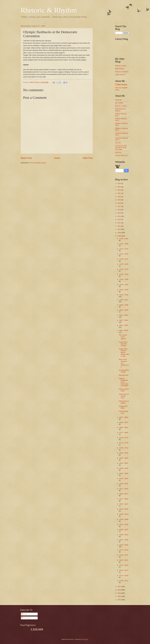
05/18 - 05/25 (124, 484)
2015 (119, 213)
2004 (119, 596)
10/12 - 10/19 (124, 295)
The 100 (118, 143)
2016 (119, 210)
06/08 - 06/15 (124, 468)
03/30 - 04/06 (124, 519)
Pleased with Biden (123, 407)
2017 (119, 206)
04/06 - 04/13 (124, 514)
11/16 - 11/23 (124, 269)
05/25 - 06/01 (124, 479)
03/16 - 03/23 (124, 530)
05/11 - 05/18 (124, 489)
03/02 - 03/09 (124, 540)
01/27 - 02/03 (124, 565)
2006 (119, 590)
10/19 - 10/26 (124, 290)
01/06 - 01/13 (124, 581)
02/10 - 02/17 (124, 555)
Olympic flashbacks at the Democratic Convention (124, 382)
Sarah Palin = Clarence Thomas (124, 344)
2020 (119, 197)
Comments (26, 618)
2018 (119, 203)
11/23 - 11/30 (124, 264)
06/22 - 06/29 (124, 458)
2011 (119, 226)
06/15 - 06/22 (124, 463)
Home (57, 158)
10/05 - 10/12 (124, 300)
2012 (119, 223)
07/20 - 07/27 (124, 438)
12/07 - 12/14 (124, 254)
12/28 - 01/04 (124, 239)
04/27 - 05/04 (124, 499)
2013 (119, 219)
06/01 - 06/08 (124, 473)
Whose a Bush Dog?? (124, 390)
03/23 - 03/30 (124, 524)
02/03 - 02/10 (124, 560)
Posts (24, 614)
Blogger (86, 639)
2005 (119, 593)
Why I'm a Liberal (121, 106)
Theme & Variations (122, 72)
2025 (119, 183)
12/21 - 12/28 (124, 244)
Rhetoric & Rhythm (49, 10)
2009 (119, 233)
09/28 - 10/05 (124, 305)
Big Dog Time (123, 375)
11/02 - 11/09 (124, 279)
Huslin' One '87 (120, 75)
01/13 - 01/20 (124, 576)
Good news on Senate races (124, 396)
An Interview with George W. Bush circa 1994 (121, 148)
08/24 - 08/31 (124, 330)
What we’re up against (124, 402)
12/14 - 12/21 (124, 249)
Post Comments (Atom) (38, 163)
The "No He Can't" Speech (123, 337)
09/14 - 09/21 (124, 315)
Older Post (88, 158)
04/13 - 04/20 (124, 509)
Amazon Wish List (121, 156)
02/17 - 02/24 (124, 550)
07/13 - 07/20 (124, 443)
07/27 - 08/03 (124, 433)
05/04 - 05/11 (124, 494)
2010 (119, 229)
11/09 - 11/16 (124, 274)
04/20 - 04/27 (124, 504)
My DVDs (118, 152)
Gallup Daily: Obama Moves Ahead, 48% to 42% (124, 353)
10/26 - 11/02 (124, 285)
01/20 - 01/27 (124, 570)
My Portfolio (119, 103)
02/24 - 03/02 (124, 545)
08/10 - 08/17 (124, 422)
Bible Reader (120, 69)
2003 (119, 600)
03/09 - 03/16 (124, 535)
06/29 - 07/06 (124, 453)
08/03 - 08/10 (124, 427)
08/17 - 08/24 (124, 417)
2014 (119, 216)
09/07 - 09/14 (124, 320)
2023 (119, 187)
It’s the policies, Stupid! (124, 371)
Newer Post (26, 158)
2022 (119, 190)
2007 (119, 587)
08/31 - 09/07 (124, 325)
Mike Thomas (122, 85)
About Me (118, 100)
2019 (119, 200)
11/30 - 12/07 (124, 259)
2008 (119, 236)
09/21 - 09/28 (124, 310)
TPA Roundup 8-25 (124, 412)
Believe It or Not (121, 66)
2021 (119, 193)
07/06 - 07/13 (124, 448)
